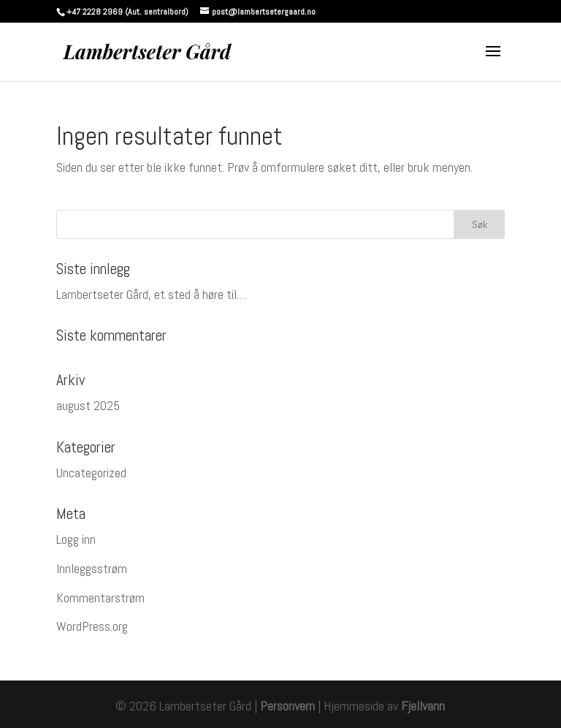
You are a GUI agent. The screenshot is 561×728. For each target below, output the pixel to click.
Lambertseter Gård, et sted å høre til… (151, 294)
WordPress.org (92, 626)
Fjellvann (423, 706)
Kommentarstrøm (100, 598)
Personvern (287, 706)
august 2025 (88, 405)
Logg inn (76, 539)
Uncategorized (91, 473)
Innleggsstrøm (92, 568)
